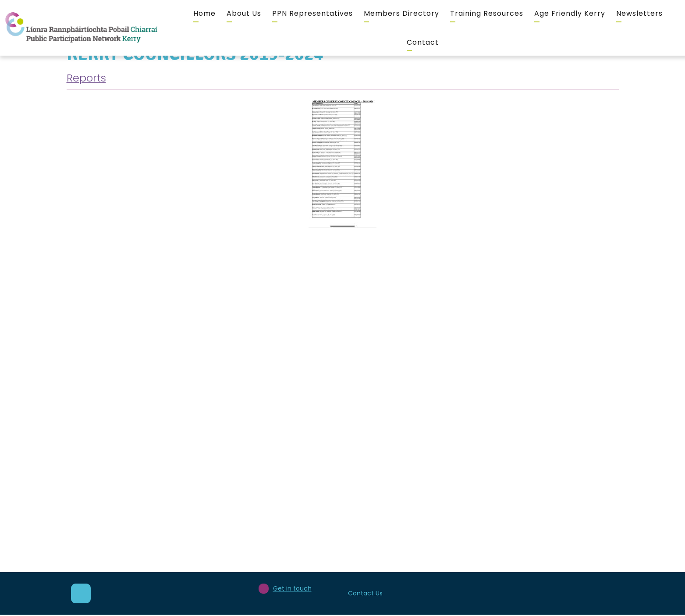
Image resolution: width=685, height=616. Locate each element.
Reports (86, 78)
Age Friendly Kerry (570, 13)
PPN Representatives (312, 13)
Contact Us (365, 593)
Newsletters (639, 13)
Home (204, 13)
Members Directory (401, 13)
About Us (244, 13)
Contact (423, 42)
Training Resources (487, 13)
